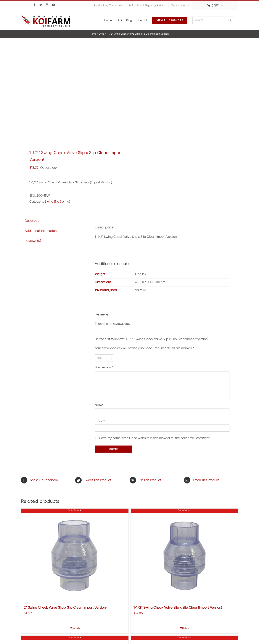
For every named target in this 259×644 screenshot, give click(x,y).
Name (100, 405)
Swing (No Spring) (57, 202)
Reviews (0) (33, 241)
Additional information (41, 231)
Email (100, 421)
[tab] (33, 221)
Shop (102, 34)
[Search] (230, 20)
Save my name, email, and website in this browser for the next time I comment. (155, 438)
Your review (104, 367)
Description (33, 221)
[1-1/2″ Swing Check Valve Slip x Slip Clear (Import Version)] (184, 555)
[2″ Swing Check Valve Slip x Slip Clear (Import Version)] (75, 555)
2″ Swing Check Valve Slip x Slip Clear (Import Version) (65, 608)
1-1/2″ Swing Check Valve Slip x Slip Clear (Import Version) (178, 608)
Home (93, 34)
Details (76, 628)
